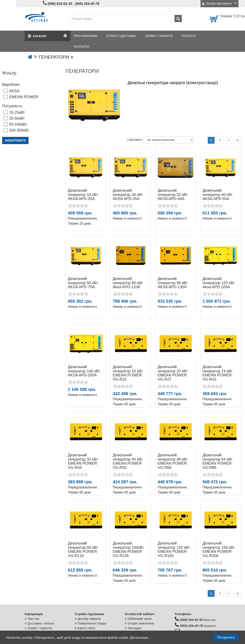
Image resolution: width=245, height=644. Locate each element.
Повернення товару (92, 623)
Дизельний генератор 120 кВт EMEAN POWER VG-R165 (174, 550)
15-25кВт (14, 112)
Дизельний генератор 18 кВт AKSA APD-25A (83, 195)
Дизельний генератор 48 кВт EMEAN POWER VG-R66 (173, 461)
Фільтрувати (15, 140)
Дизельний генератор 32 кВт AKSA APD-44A (173, 195)
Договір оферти (89, 619)
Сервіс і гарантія (40, 628)
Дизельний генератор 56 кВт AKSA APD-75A (83, 283)
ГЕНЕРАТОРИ (54, 57)
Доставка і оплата (41, 623)
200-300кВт (16, 130)
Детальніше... (140, 638)
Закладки (135, 628)
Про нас (34, 619)
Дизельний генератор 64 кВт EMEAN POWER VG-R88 (217, 461)
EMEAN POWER (21, 97)
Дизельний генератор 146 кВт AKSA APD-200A (84, 371)
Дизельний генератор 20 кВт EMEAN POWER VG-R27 (173, 373)
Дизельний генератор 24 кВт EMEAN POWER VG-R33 (217, 373)
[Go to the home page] (30, 57)
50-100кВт (15, 124)
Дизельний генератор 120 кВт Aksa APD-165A (218, 283)
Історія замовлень (141, 623)
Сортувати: (135, 140)
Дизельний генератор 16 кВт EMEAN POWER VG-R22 (128, 373)
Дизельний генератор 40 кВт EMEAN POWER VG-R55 (128, 461)
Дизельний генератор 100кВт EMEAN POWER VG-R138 (128, 550)
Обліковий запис (140, 619)
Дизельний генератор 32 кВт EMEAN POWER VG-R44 (83, 461)
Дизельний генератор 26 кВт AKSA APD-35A (128, 195)
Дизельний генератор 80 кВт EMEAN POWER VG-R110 (83, 550)
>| (237, 140)
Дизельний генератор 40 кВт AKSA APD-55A (217, 195)
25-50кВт (14, 118)
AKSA (11, 91)
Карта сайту (87, 628)
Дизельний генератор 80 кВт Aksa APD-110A (128, 283)
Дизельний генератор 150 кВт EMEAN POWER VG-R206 (218, 550)
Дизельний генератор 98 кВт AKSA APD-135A (173, 283)
